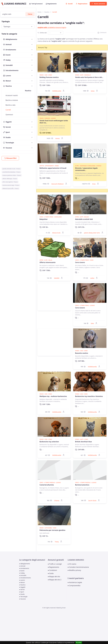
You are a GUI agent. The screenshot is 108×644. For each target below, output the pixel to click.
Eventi (7, 55)
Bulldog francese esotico (49, 77)
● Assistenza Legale (75, 582)
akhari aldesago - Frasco (10, 179)
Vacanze (8, 148)
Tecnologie (9, 143)
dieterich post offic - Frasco (11, 188)
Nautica (7, 86)
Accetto (79, 643)
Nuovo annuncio (98, 4)
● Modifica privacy (74, 570)
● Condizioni (52, 570)
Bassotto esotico (82, 353)
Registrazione (82, 4)
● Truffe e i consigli (55, 564)
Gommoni (9, 115)
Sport (7, 132)
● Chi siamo (72, 564)
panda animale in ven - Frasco (11, 169)
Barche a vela (10, 105)
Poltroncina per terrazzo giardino (52, 530)
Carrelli (8, 110)
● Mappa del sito (54, 577)
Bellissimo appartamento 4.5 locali (53, 168)
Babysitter (44, 219)
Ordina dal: (42, 33)
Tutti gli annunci (36, 4)
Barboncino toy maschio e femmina (89, 396)
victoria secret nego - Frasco (11, 185)
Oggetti (7, 122)
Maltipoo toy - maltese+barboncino (53, 396)
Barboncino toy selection (49, 442)
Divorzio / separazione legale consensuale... (86, 169)
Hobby (7, 60)
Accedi (69, 4)
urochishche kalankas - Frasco (11, 172)
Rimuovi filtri (10, 158)
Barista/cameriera (82, 485)
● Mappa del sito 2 (55, 580)
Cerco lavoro (80, 262)
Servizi (7, 127)
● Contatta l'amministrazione (78, 567)
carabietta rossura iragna (52, 27)
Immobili (8, 65)
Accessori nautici (12, 95)
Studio (7, 137)
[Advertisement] (90, 110)
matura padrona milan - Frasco (12, 175)
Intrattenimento (11, 70)
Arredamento (10, 50)
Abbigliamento (10, 39)
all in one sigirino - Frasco (10, 182)
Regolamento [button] (51, 4)
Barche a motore (12, 100)
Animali (7, 44)
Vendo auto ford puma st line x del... (89, 77)
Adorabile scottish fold (84, 219)
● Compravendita (74, 586)
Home (40, 12)
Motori (7, 81)
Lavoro (7, 76)
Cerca (30, 14)
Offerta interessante (48, 262)
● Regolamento (53, 567)
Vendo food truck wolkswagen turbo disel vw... (54, 122)
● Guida (51, 573)
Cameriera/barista (47, 485)
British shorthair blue (83, 442)
